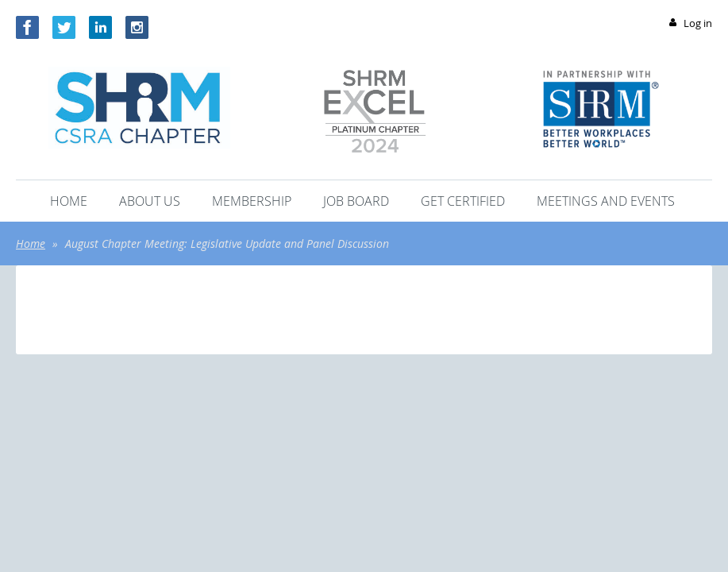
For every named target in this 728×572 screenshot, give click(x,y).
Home (31, 243)
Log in (698, 23)
